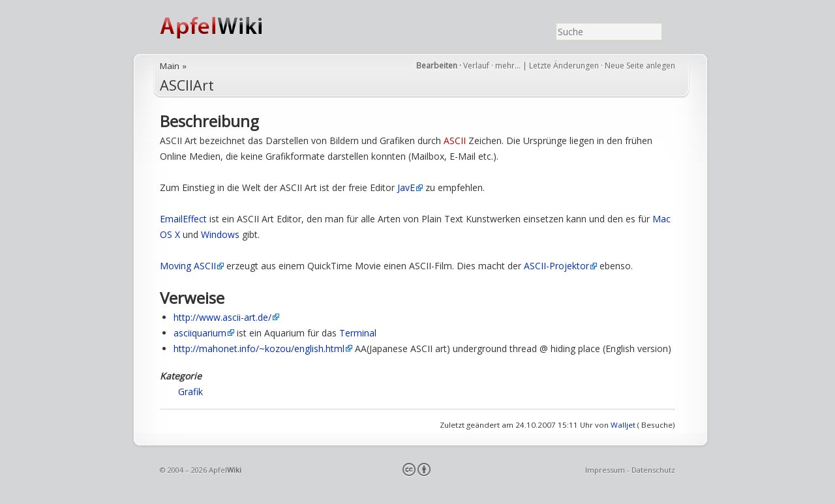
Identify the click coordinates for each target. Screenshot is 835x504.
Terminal (358, 333)
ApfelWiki (225, 27)
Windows (220, 234)
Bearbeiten (437, 66)
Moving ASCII (188, 266)
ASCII (455, 141)
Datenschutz (653, 470)
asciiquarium (200, 333)
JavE (406, 187)
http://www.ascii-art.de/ (222, 317)
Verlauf (476, 66)
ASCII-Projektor (556, 266)
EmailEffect (183, 219)
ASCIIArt (187, 85)
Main (170, 66)
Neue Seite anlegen (640, 66)
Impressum (605, 470)
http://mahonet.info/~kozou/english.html (259, 348)
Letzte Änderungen (564, 66)
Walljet (623, 425)
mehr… (509, 66)
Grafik (190, 392)
